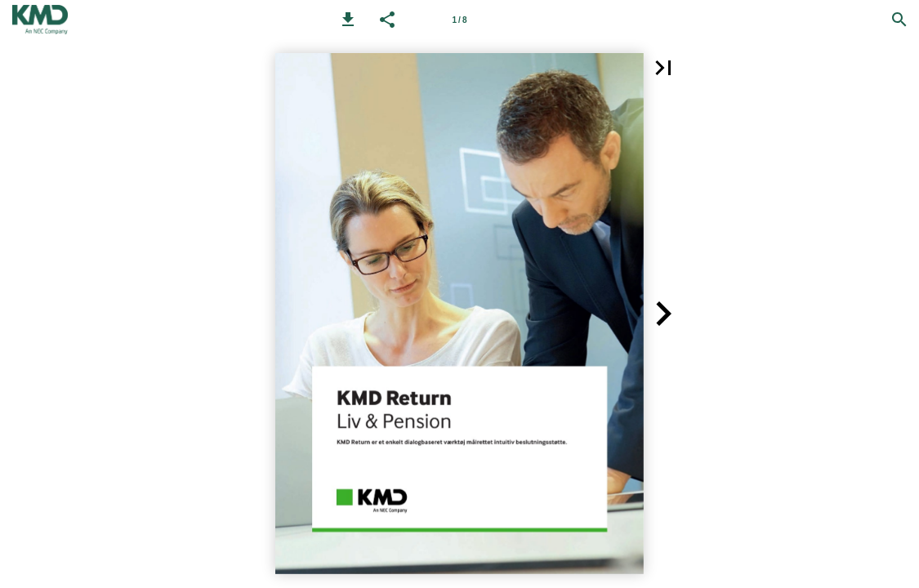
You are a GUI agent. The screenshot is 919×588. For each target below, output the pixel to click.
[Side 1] (460, 20)
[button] (348, 20)
